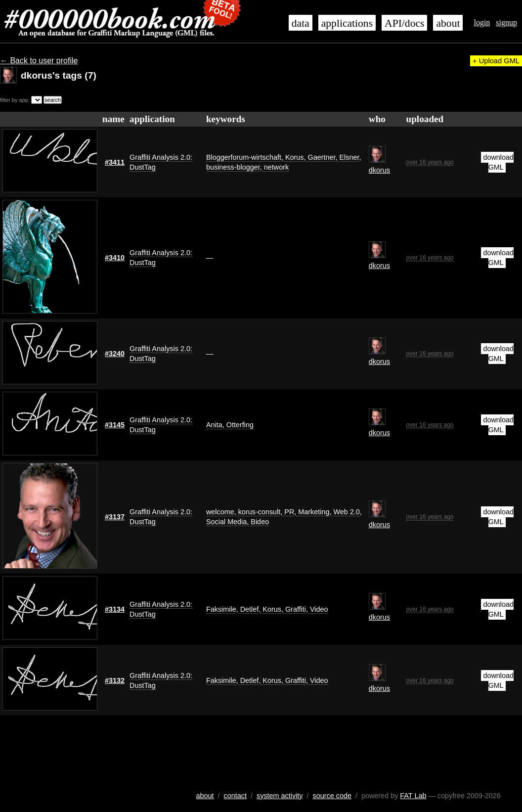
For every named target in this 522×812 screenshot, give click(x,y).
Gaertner (320, 157)
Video (318, 609)
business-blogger (233, 167)
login (482, 23)
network (275, 167)
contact (235, 796)
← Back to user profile (39, 61)
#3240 (115, 354)
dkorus (379, 170)
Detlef (249, 609)
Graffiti (295, 609)
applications (347, 23)
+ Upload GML (496, 61)
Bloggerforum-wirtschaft (244, 157)
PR (288, 512)
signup (506, 23)
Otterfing (239, 425)
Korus (294, 157)
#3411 (115, 162)
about (448, 23)
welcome (220, 512)
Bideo (259, 522)
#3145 (115, 425)
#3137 (115, 517)
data (301, 23)
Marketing (313, 512)
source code (332, 796)
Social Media (226, 522)
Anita (214, 425)
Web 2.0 (346, 512)
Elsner (348, 157)
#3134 (115, 609)
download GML (498, 162)
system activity (280, 796)
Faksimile (221, 609)
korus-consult (259, 512)
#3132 (115, 680)
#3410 (115, 258)
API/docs (404, 23)
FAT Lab (413, 796)
